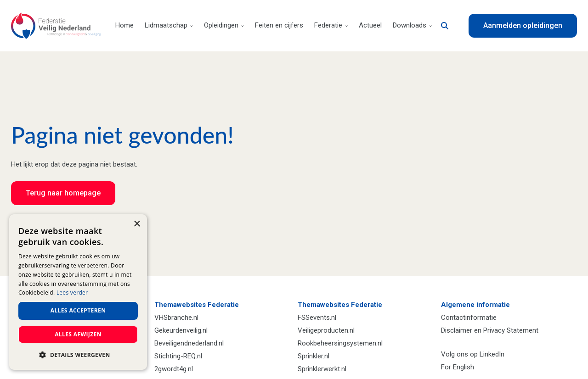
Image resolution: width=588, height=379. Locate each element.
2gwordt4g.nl (174, 369)
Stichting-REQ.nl (178, 356)
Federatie (331, 25)
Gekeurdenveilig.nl (181, 330)
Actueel (370, 25)
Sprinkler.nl (314, 356)
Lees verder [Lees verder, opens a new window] (72, 293)
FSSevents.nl (317, 318)
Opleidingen (224, 25)
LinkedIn (492, 354)
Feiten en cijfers (279, 25)
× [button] (137, 224)
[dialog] (78, 292)
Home (124, 25)
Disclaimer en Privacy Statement (490, 330)
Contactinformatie (469, 318)
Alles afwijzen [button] (78, 334)
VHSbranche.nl (176, 318)
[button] (78, 355)
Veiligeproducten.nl (326, 330)
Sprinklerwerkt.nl (322, 369)
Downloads (412, 25)
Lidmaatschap (169, 25)
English (464, 367)
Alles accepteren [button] (78, 310)
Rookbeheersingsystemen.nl (340, 343)
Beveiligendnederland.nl (189, 343)
